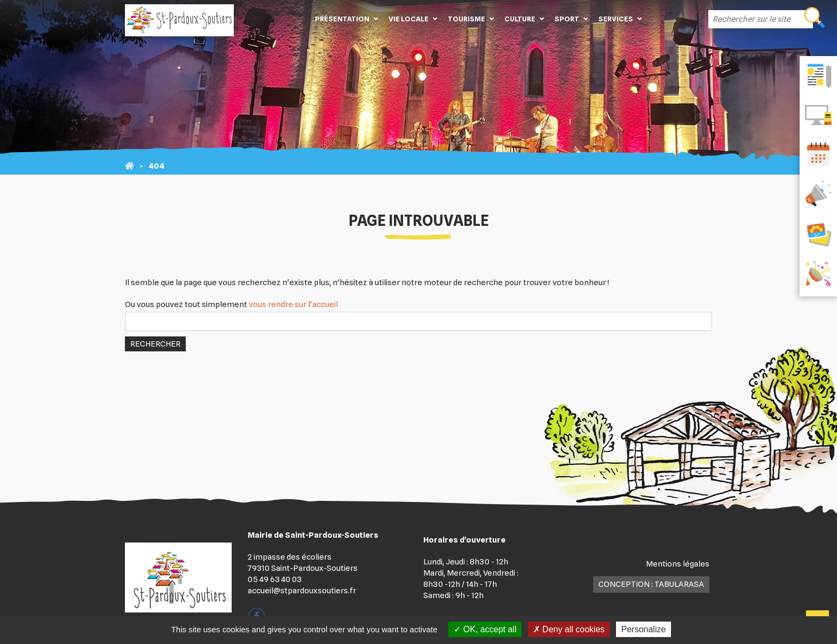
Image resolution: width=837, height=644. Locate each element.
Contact (663, 19)
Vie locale (409, 19)
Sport (567, 19)
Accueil (294, 19)
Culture (520, 19)
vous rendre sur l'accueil (293, 304)
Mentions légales (678, 564)
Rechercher (155, 344)
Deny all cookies (569, 629)
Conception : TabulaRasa (651, 584)
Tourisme (467, 19)
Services (616, 19)
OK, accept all (485, 629)
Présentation (342, 19)
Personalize (644, 629)
